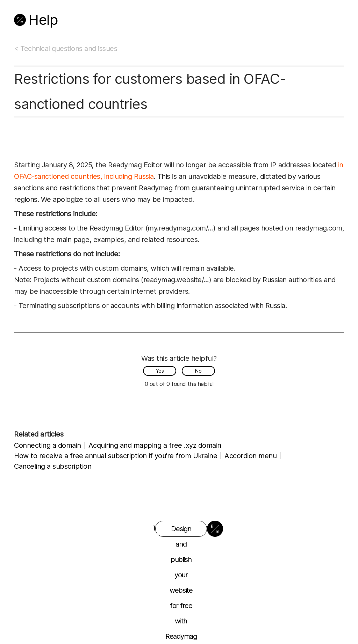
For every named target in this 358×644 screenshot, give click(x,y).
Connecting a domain (48, 445)
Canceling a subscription (53, 466)
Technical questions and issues (69, 49)
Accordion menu (250, 456)
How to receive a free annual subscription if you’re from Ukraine (116, 456)
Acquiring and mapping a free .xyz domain (155, 445)
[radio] (160, 371)
